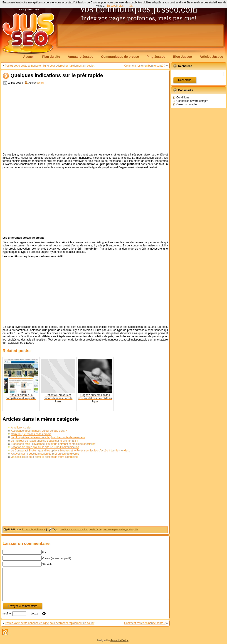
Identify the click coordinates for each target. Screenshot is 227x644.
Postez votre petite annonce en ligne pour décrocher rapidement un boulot (49, 66)
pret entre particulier (114, 529)
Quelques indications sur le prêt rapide (57, 76)
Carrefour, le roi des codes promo (31, 434)
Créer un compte (186, 104)
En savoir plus (115, 6)
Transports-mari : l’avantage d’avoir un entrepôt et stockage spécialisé (53, 444)
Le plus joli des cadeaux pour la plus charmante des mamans (48, 437)
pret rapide (132, 529)
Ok (131, 6)
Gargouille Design (119, 640)
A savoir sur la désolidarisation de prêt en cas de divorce (45, 454)
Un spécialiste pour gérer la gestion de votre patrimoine (44, 457)
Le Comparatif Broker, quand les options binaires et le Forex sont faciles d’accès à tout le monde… (70, 451)
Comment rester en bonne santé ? (145, 66)
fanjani (40, 83)
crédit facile (95, 529)
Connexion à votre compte (192, 101)
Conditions (183, 98)
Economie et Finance (34, 529)
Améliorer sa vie (21, 428)
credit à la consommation (74, 529)
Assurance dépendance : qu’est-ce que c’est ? (39, 431)
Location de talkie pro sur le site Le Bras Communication (45, 447)
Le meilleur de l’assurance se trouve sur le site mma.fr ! (44, 441)
